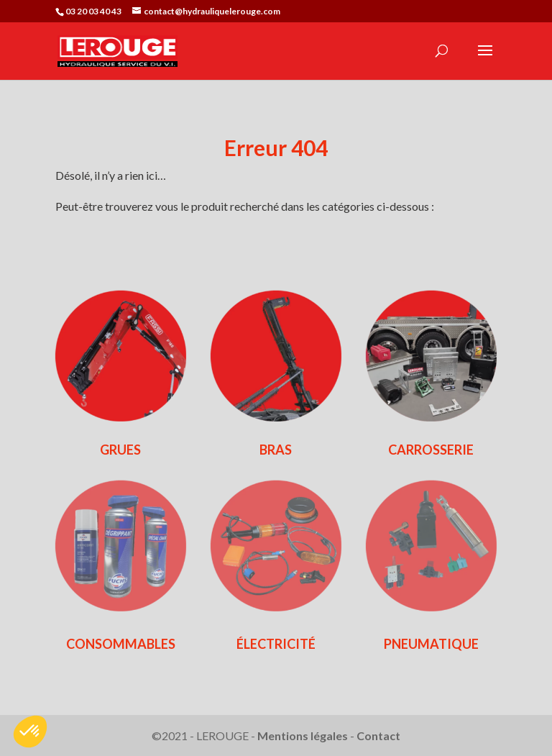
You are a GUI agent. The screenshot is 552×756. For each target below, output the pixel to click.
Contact (378, 735)
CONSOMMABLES (121, 644)
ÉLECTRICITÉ (276, 644)
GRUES (120, 450)
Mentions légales (303, 735)
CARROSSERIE (431, 450)
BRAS (276, 450)
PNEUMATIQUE (431, 644)
